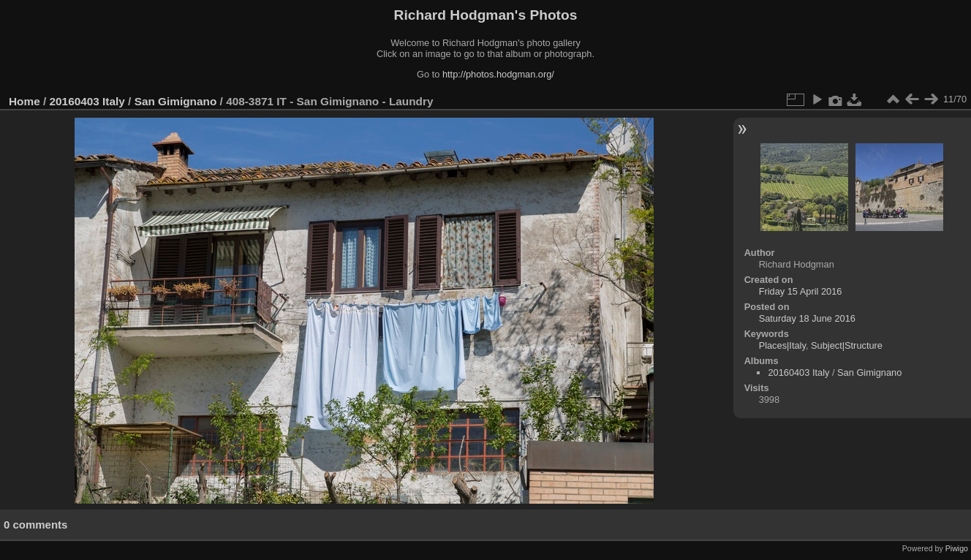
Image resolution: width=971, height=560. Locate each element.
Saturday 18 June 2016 (807, 318)
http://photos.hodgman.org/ (498, 74)
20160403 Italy (87, 101)
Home (24, 101)
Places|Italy (782, 345)
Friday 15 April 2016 (801, 291)
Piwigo (957, 548)
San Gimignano (176, 101)
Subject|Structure (847, 345)
